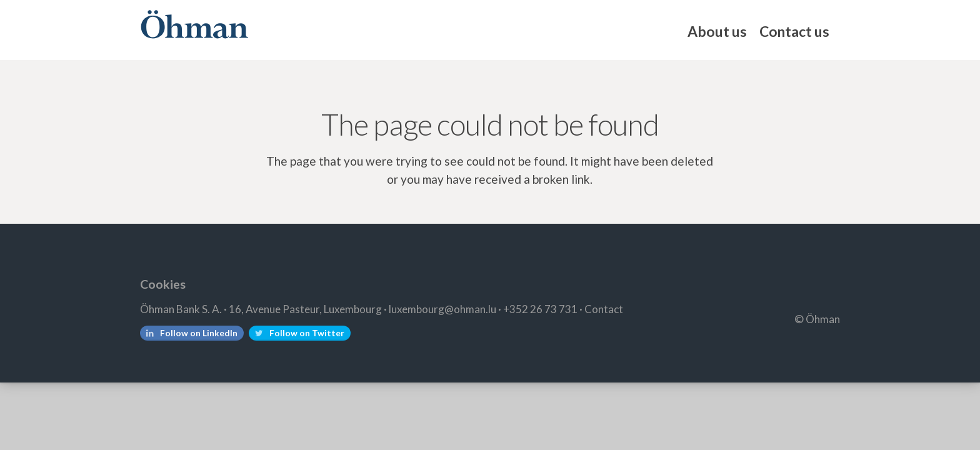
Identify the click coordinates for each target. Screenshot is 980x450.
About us (717, 31)
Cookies (163, 284)
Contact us (794, 31)
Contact (604, 309)
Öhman (194, 24)
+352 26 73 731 (540, 309)
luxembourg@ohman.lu (442, 309)
